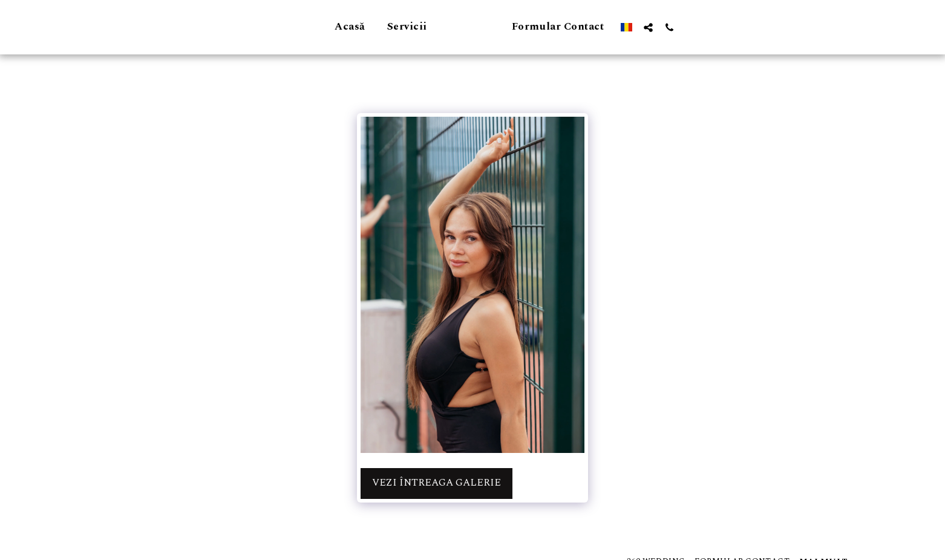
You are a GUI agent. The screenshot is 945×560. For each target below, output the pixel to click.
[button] (718, 27)
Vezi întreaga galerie (437, 483)
